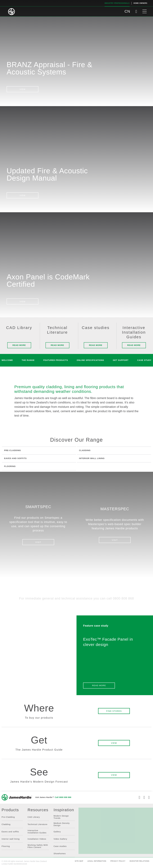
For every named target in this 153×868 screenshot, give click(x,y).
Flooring (6, 846)
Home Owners (140, 3)
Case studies (60, 846)
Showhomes (60, 853)
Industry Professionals (117, 3)
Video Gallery (60, 839)
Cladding (6, 824)
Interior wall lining (11, 839)
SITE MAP (79, 861)
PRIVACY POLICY (118, 861)
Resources (38, 810)
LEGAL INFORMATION (97, 861)
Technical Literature (37, 824)
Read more (19, 345)
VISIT (38, 542)
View (22, 89)
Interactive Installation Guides (37, 832)
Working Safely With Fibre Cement (38, 846)
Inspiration (64, 810)
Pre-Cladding (8, 817)
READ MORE (99, 685)
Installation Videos (37, 839)
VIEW (22, 195)
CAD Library (34, 817)
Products (10, 810)
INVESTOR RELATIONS (139, 861)
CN (127, 11)
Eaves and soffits (10, 832)
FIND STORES (114, 711)
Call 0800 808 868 (63, 797)
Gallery (57, 832)
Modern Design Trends (61, 817)
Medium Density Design (62, 824)
